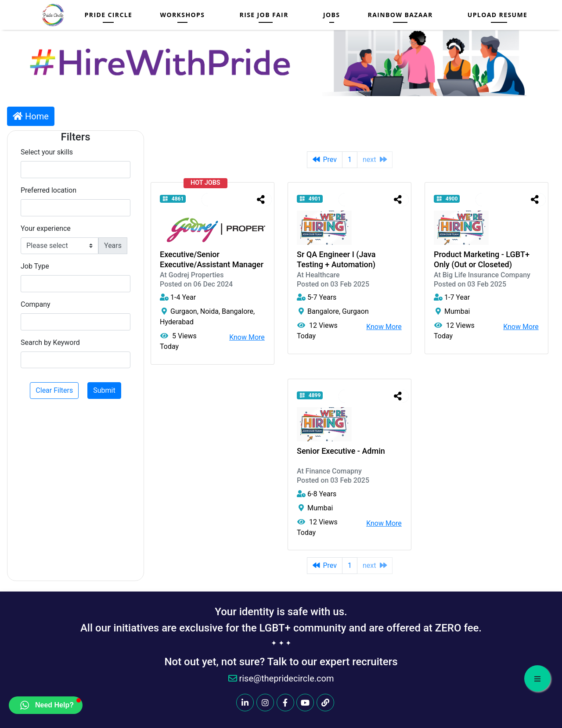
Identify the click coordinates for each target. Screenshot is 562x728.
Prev (325, 160)
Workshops (182, 15)
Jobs (332, 15)
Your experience (46, 228)
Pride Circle (109, 15)
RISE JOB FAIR (264, 15)
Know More (247, 337)
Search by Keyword (50, 342)
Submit (104, 390)
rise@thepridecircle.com (281, 678)
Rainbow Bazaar (400, 15)
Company (36, 304)
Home (31, 116)
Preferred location (49, 190)
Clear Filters (54, 390)
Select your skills (47, 152)
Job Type (35, 266)
